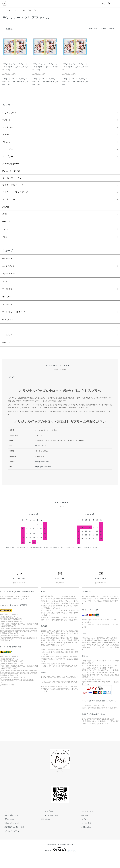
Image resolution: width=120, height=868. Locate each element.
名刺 (4, 216)
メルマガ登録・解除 (48, 829)
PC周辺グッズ (9, 330)
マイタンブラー (10, 297)
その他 (6, 241)
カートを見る (84, 836)
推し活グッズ (9, 263)
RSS (42, 832)
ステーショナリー (11, 165)
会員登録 (83, 829)
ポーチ (6, 135)
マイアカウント (85, 825)
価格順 (103, 29)
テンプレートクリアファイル (32, 10)
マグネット (8, 120)
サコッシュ (8, 143)
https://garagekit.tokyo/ (44, 480)
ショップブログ (46, 825)
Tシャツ (6, 232)
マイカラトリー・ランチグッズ (17, 322)
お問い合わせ (84, 840)
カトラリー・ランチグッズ (15, 194)
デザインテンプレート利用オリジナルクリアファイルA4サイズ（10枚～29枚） (15, 67)
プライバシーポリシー (11, 844)
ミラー (6, 339)
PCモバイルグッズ (11, 172)
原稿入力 (7, 209)
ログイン (83, 832)
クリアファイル (15, 10)
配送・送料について (10, 829)
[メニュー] (116, 4)
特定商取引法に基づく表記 (12, 840)
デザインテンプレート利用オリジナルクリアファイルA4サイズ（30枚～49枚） (45, 67)
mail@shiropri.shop (42, 475)
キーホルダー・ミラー (13, 179)
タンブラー (8, 158)
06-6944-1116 (40, 459)
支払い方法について (10, 836)
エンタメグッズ (10, 201)
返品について (7, 832)
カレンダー (8, 151)
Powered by (60, 863)
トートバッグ (9, 128)
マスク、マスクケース (13, 187)
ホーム (4, 10)
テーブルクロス (10, 224)
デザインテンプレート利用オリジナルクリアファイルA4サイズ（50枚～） (75, 67)
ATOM (48, 832)
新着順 (112, 29)
